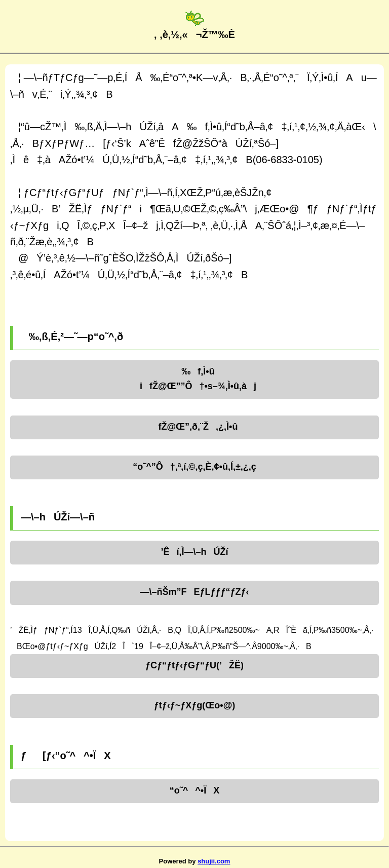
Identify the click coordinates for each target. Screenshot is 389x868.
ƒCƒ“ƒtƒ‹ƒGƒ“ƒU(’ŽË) (194, 665)
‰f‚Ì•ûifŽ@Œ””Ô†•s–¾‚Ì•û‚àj (194, 379)
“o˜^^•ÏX (194, 790)
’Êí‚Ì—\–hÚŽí (194, 552)
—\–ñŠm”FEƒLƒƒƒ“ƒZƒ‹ (194, 592)
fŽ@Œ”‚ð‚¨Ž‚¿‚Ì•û (195, 427)
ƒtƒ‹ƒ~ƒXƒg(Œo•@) (194, 705)
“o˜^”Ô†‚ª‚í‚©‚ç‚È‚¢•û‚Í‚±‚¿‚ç (194, 467)
